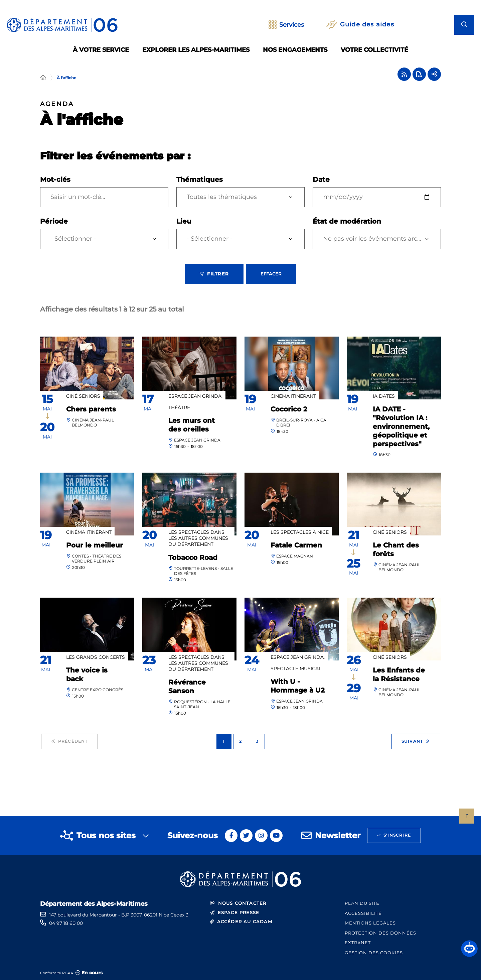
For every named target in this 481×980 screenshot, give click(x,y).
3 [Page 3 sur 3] (257, 741)
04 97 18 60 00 (66, 923)
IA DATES (384, 396)
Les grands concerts (96, 657)
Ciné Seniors (83, 396)
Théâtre (179, 407)
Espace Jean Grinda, (195, 396)
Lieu (184, 221)
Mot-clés (55, 179)
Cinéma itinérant (293, 396)
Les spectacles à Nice (300, 532)
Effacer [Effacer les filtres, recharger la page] (271, 274)
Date (321, 179)
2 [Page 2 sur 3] (240, 741)
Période (54, 221)
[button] (469, 949)
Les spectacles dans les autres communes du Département (198, 538)
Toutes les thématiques (222, 197)
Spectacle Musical (296, 668)
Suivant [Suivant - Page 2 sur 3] (416, 741)
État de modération (347, 221)
